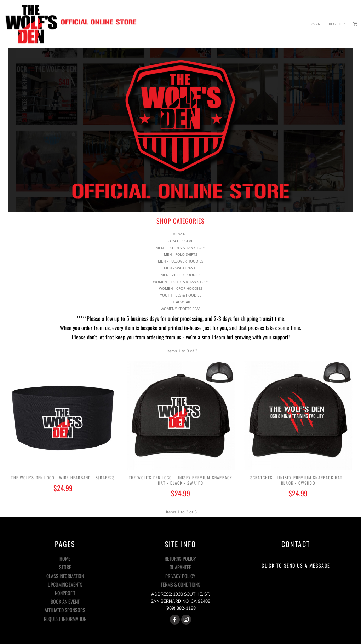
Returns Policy (180, 559)
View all (181, 228)
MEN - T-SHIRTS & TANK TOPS (180, 242)
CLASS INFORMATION (65, 576)
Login (315, 24)
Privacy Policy (180, 576)
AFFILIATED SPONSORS (65, 610)
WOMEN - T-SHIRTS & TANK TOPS (181, 276)
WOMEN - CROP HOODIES (180, 283)
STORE (65, 567)
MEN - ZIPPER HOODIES (180, 269)
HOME (65, 559)
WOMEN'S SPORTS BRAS (180, 303)
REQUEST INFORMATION (65, 619)
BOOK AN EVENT (65, 601)
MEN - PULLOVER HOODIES (180, 255)
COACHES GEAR (180, 235)
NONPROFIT (65, 593)
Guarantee (180, 567)
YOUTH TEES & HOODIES (181, 289)
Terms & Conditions (180, 584)
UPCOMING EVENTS (65, 584)
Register (337, 24)
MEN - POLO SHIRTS (180, 249)
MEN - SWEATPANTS (181, 262)
